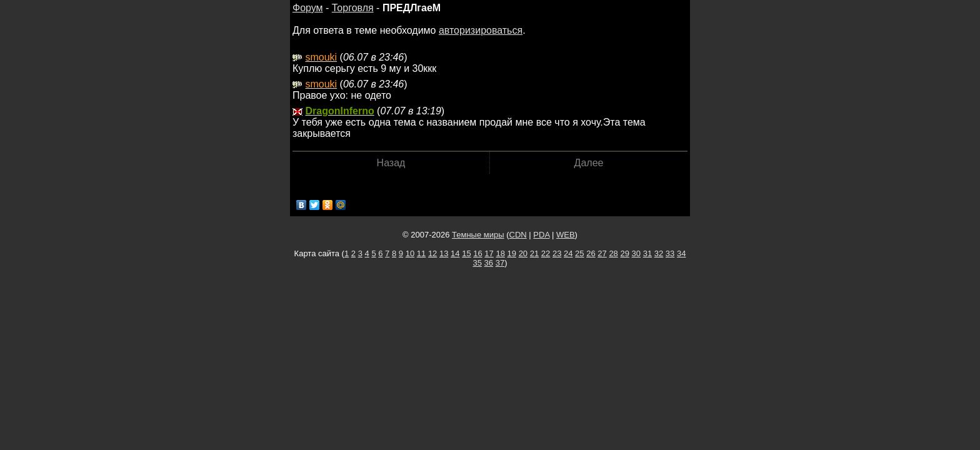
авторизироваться (481, 30)
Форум (308, 8)
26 (591, 253)
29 (624, 253)
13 (444, 253)
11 (421, 253)
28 (613, 253)
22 (546, 253)
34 (681, 253)
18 (500, 253)
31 (647, 253)
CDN (518, 235)
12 (432, 253)
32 (659, 253)
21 (534, 253)
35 (477, 263)
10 (410, 253)
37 (500, 263)
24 (568, 253)
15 (466, 253)
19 (512, 253)
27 (602, 253)
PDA (541, 235)
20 (523, 253)
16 (477, 253)
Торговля (353, 8)
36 (489, 263)
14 (455, 253)
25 (579, 253)
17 (489, 253)
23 (557, 253)
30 (636, 253)
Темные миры (478, 235)
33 (670, 253)
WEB (566, 235)
